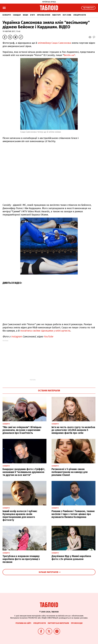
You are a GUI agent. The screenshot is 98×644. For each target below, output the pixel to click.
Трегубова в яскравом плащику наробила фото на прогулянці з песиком (21, 559)
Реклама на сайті (23, 623)
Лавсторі (56, 15)
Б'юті (32, 15)
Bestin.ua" (69, 55)
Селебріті (7, 15)
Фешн (25, 15)
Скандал (17, 15)
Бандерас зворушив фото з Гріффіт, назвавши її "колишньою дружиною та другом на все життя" (24, 472)
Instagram (17, 337)
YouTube (48, 337)
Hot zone (67, 15)
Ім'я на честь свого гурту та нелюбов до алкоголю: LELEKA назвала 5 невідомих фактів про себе (73, 430)
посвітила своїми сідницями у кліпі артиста (45, 331)
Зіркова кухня (44, 15)
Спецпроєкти (79, 15)
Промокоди (77, 623)
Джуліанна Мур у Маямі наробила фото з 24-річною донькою (71, 558)
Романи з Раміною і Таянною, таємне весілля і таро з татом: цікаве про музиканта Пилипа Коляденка (73, 514)
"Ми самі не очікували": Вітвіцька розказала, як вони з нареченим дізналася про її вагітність (22, 430)
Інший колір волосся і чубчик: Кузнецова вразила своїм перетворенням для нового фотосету (20, 516)
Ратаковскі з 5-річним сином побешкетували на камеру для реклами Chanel (70, 472)
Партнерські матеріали (58, 623)
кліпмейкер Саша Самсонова (54, 43)
